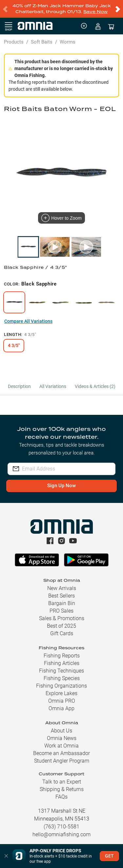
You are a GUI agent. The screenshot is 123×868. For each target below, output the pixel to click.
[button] (6, 856)
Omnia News (62, 738)
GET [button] (109, 856)
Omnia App (61, 708)
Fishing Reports (62, 656)
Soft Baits (42, 42)
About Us (61, 731)
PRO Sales (61, 611)
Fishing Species (62, 678)
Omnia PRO (62, 701)
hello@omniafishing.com (61, 834)
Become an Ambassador (61, 753)
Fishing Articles (62, 663)
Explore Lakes (61, 693)
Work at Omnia (61, 746)
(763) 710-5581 (61, 827)
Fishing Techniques (61, 671)
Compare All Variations (28, 321)
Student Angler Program (62, 761)
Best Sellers (61, 596)
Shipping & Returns (62, 789)
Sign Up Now (61, 486)
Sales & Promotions (62, 618)
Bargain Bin (62, 603)
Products (14, 42)
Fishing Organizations (61, 686)
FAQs (61, 797)
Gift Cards (62, 633)
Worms (68, 42)
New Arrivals (62, 588)
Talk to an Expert (62, 782)
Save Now (95, 12)
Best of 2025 (61, 626)
